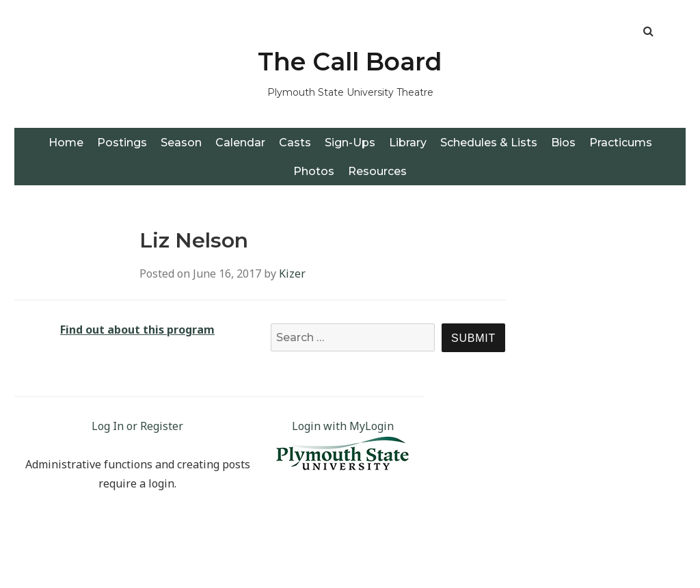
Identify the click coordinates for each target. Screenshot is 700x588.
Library (408, 143)
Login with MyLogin (343, 426)
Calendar (240, 143)
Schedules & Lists (489, 143)
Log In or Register (137, 426)
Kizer (292, 273)
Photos (314, 171)
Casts (295, 143)
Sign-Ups (350, 143)
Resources (377, 171)
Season (181, 143)
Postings (122, 143)
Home (66, 143)
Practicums (621, 143)
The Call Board (350, 62)
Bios (563, 143)
